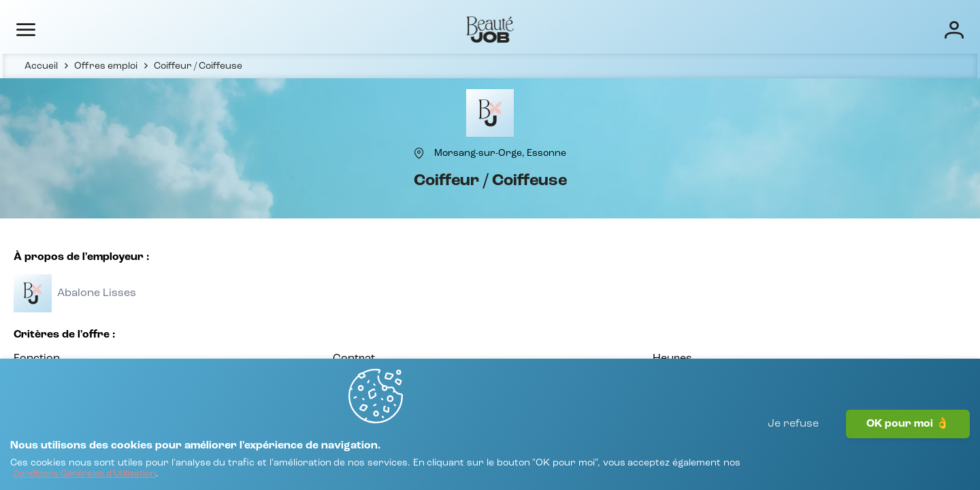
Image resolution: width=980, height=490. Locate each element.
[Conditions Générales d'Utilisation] (223, 468)
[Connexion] (908, 29)
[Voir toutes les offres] (107, 328)
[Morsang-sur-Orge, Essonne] (500, 175)
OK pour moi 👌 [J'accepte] (908, 453)
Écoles (662, 29)
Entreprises (597, 29)
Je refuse (793, 453)
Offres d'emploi (511, 29)
